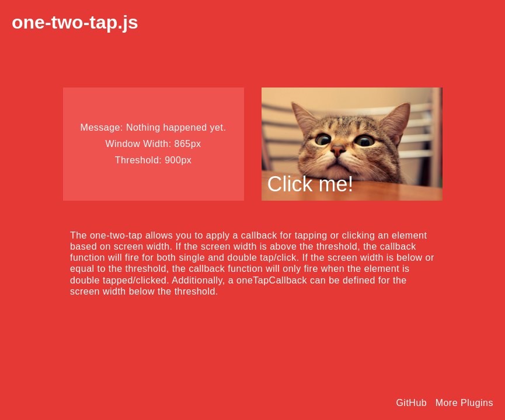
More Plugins (464, 403)
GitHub (411, 403)
